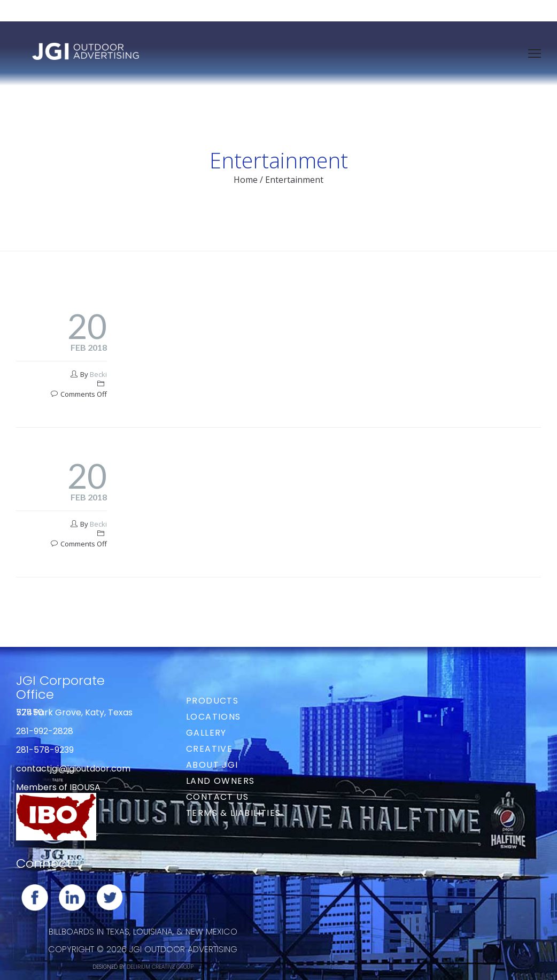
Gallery (206, 733)
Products (212, 701)
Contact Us (217, 797)
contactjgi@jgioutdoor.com (73, 769)
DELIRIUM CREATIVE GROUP (160, 967)
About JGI (212, 765)
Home (246, 180)
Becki (98, 374)
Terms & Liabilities (234, 813)
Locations (214, 717)
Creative (209, 749)
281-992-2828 (45, 731)
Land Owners (220, 781)
